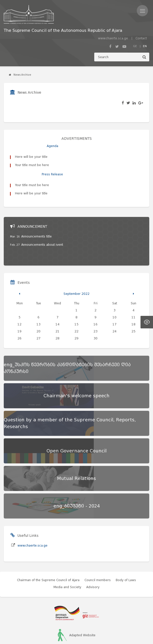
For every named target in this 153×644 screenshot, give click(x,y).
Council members (98, 550)
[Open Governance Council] (76, 421)
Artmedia (85, 632)
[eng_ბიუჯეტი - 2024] (76, 476)
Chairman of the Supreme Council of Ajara (48, 550)
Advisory (93, 557)
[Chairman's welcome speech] (76, 366)
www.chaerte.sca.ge (113, 38)
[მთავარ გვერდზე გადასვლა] (63, 14)
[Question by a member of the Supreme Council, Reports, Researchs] (76, 394)
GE (135, 46)
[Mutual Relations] (76, 449)
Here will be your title (31, 157)
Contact (141, 38)
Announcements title (36, 207)
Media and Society (67, 557)
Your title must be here (32, 165)
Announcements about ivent (42, 215)
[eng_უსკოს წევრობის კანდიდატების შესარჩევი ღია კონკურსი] (76, 339)
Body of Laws (126, 550)
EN (145, 46)
